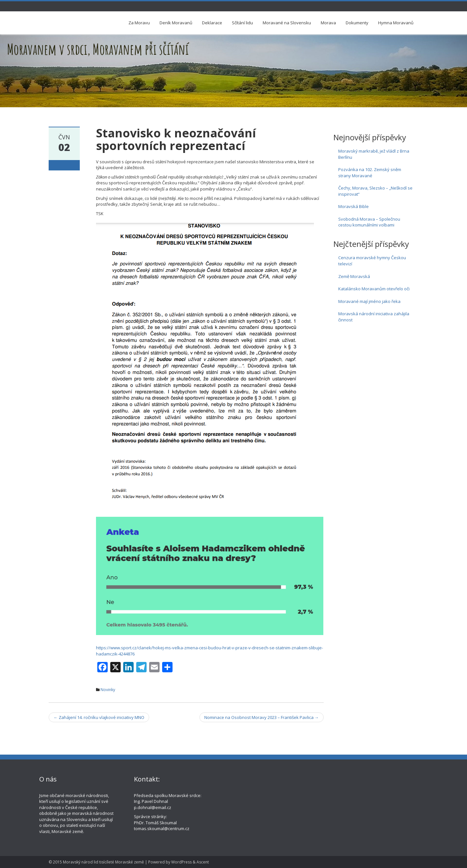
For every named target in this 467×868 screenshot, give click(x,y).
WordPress (181, 862)
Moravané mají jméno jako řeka (369, 301)
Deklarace (212, 23)
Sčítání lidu (242, 23)
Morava (328, 23)
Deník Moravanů (176, 23)
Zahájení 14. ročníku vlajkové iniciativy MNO (99, 717)
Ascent (203, 862)
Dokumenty (357, 23)
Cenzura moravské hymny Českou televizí (372, 261)
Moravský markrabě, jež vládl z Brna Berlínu (374, 154)
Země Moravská (354, 276)
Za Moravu (139, 23)
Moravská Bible (353, 206)
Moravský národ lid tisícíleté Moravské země (103, 862)
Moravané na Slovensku (287, 23)
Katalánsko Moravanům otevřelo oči (374, 289)
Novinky (108, 690)
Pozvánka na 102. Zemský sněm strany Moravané (370, 173)
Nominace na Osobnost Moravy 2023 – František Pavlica (262, 717)
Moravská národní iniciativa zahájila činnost (374, 317)
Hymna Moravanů (396, 23)
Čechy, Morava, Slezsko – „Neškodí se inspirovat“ (375, 191)
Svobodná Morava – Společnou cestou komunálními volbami (369, 222)
